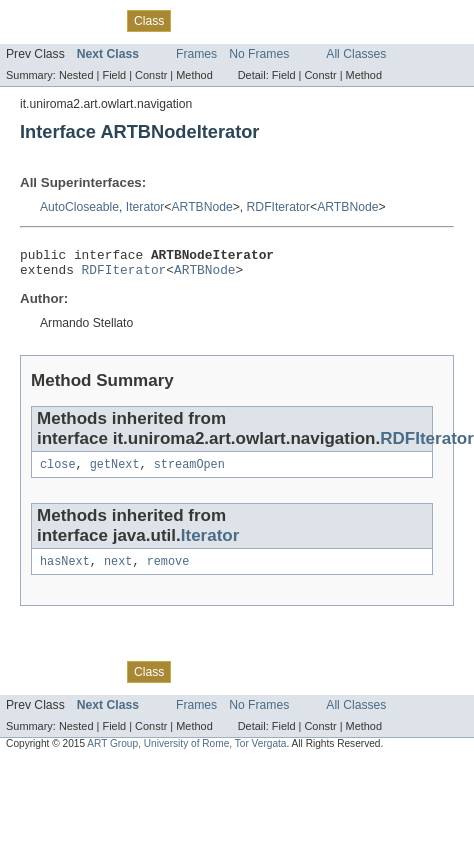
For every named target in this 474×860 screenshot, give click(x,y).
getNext (115, 472)
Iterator (145, 207)
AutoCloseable (79, 207)
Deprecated (284, 20)
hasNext (65, 571)
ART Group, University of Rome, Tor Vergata (186, 753)
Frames (196, 54)
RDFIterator (279, 207)
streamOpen (189, 472)
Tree (228, 20)
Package (92, 20)
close (58, 472)
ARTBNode (201, 207)
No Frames (259, 54)
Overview (31, 20)
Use (193, 20)
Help (381, 20)
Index (342, 20)
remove (168, 571)
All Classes (356, 54)
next (118, 571)
